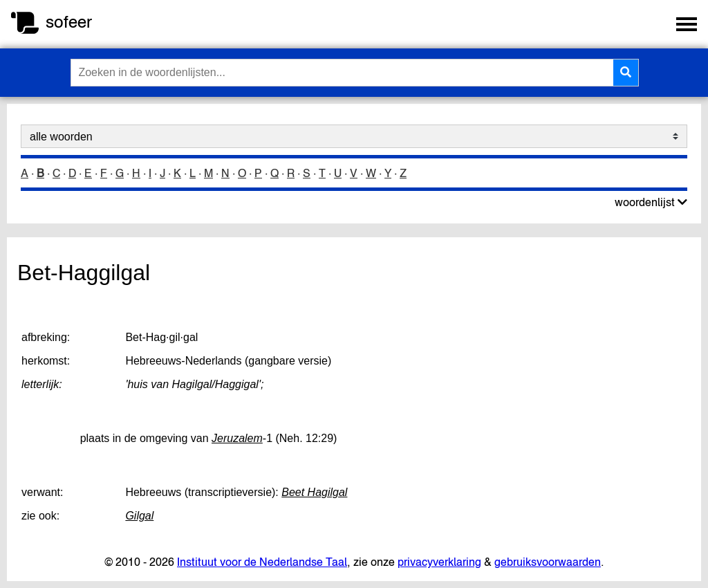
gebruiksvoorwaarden (548, 562)
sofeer (69, 22)
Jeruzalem (237, 438)
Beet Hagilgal (314, 492)
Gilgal (139, 516)
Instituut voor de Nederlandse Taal (262, 562)
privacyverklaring (439, 562)
